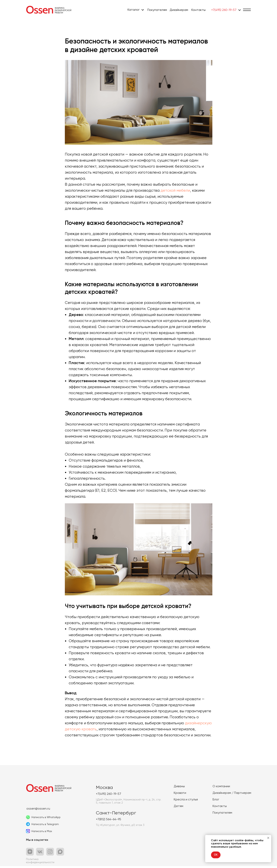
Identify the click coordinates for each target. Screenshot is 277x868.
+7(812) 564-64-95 (109, 821)
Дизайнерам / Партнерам (232, 795)
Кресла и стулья (186, 801)
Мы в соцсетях (37, 842)
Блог (216, 801)
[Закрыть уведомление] (268, 838)
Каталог (134, 10)
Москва (104, 789)
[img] (40, 10)
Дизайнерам (179, 10)
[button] (247, 10)
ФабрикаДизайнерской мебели (63, 10)
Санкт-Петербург (116, 815)
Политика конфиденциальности (40, 863)
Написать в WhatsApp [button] (46, 819)
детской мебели (175, 191)
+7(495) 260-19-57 (224, 10)
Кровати (180, 795)
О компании (221, 788)
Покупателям (157, 10)
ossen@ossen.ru (38, 810)
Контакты (198, 10)
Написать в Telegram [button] (45, 826)
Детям (178, 808)
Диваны (179, 788)
